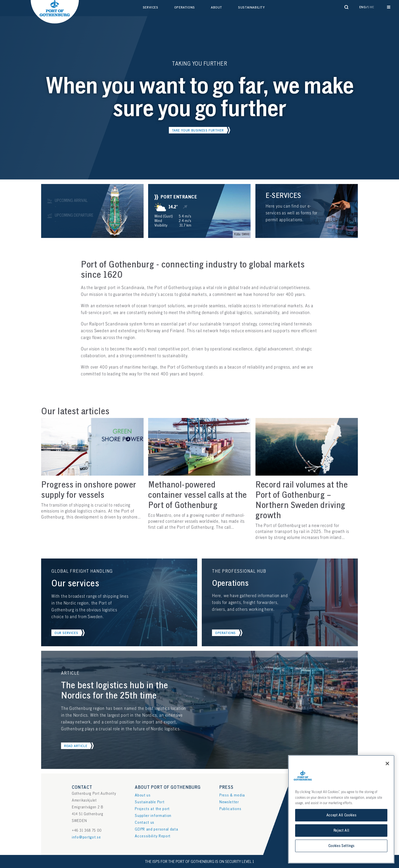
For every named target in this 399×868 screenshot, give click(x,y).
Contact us (145, 822)
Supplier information (153, 816)
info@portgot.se (86, 837)
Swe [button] (371, 7)
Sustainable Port (150, 802)
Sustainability (251, 7)
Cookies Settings (341, 846)
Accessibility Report (153, 836)
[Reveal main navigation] (389, 7)
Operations (185, 7)
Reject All (341, 831)
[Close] (387, 764)
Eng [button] (363, 7)
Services (151, 7)
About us (143, 795)
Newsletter (229, 802)
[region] (341, 809)
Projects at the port (152, 809)
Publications (230, 809)
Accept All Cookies (341, 815)
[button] (200, 130)
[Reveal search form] (346, 7)
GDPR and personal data (156, 829)
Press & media (232, 795)
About (217, 7)
